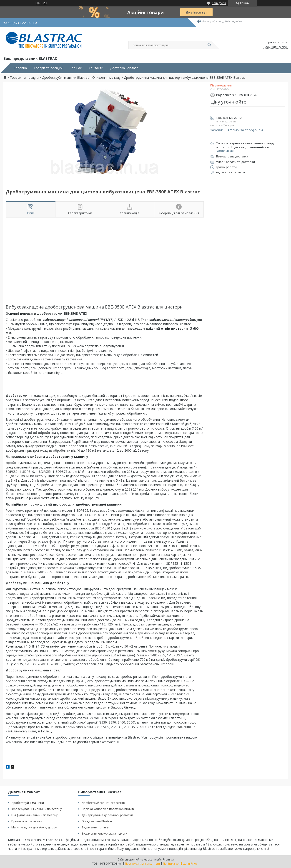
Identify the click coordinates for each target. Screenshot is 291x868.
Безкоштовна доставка (232, 156)
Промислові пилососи (27, 821)
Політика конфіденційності (181, 864)
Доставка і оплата (124, 68)
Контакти (96, 68)
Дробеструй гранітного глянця (104, 803)
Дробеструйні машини (28, 803)
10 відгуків (219, 3)
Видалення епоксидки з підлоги (104, 833)
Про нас (75, 68)
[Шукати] (209, 45)
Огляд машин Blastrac (97, 821)
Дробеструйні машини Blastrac (66, 78)
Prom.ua (168, 859)
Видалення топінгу (95, 827)
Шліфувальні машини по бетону (35, 815)
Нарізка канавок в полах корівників (108, 809)
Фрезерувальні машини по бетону (37, 809)
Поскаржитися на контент (143, 864)
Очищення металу (106, 78)
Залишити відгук (276, 47)
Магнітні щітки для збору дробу (34, 827)
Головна (20, 68)
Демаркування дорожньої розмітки (107, 815)
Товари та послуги (48, 68)
